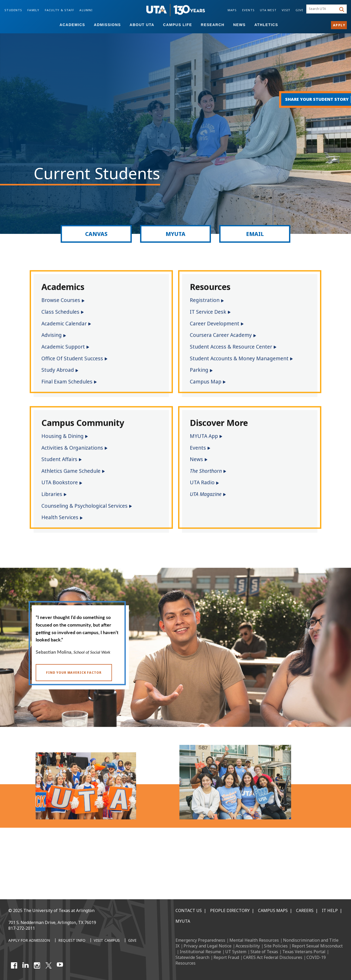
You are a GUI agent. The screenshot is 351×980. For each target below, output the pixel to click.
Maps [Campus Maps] (232, 10)
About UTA (142, 25)
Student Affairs (59, 506)
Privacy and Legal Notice (208, 946)
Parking (199, 417)
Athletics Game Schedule (71, 518)
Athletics (266, 25)
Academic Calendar (64, 371)
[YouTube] (60, 965)
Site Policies (276, 946)
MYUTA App (204, 483)
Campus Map (206, 429)
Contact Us (189, 910)
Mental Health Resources (254, 940)
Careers (305, 910)
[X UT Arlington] (48, 965)
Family (33, 10)
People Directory (230, 910)
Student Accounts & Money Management (239, 406)
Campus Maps (273, 910)
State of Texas (264, 952)
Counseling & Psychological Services (84, 553)
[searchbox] (322, 9)
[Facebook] (14, 965)
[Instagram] (37, 965)
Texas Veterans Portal (304, 952)
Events (249, 10)
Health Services (60, 565)
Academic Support (63, 394)
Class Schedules (60, 359)
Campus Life (177, 25)
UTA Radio (202, 530)
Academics (72, 25)
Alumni (86, 10)
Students (13, 10)
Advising (52, 382)
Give (299, 10)
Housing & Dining (62, 483)
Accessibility (248, 946)
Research (213, 25)
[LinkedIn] (26, 965)
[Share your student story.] (309, 99)
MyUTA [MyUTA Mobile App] (183, 921)
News (239, 25)
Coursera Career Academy (221, 382)
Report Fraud (226, 957)
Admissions (108, 25)
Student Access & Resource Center (231, 394)
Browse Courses (61, 348)
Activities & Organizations (72, 495)
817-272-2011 (22, 928)
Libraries (52, 541)
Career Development (215, 371)
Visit (286, 10)
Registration (205, 348)
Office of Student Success (72, 406)
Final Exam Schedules (67, 429)
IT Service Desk (208, 359)
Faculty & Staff (60, 10)
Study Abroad (58, 417)
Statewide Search (192, 957)
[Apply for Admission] (29, 941)
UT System (236, 952)
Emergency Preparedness (200, 940)
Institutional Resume (200, 952)
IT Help (330, 910)
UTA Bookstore (60, 530)
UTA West (268, 10)
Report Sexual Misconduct (317, 946)
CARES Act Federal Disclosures (273, 957)
